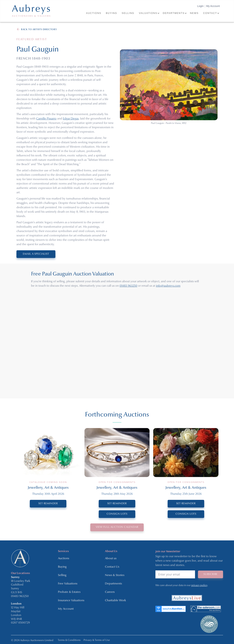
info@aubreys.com (168, 286)
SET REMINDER (48, 504)
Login (200, 6)
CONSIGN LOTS (117, 514)
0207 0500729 (20, 623)
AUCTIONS (94, 13)
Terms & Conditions (69, 640)
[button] (149, 13)
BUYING (112, 13)
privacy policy (199, 585)
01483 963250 (128, 286)
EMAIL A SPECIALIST (36, 254)
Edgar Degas (71, 119)
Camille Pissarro (46, 119)
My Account (213, 6)
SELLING (128, 13)
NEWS (194, 13)
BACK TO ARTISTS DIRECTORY (39, 30)
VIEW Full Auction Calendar (117, 527)
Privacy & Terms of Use (97, 640)
